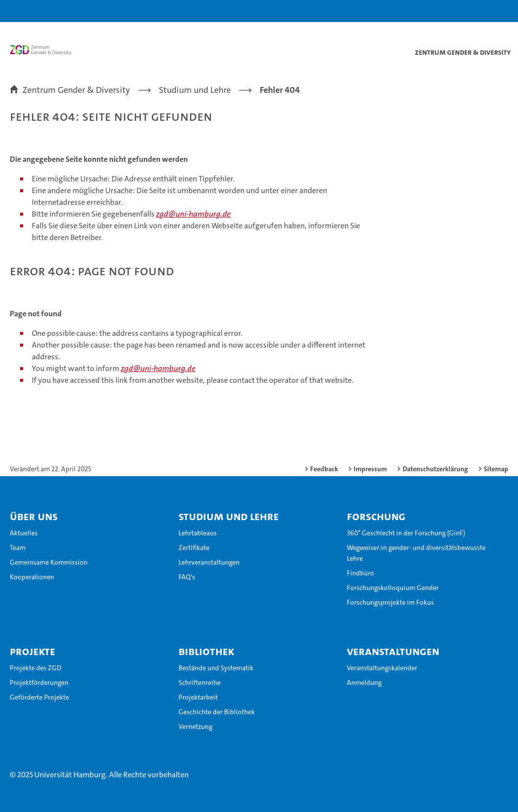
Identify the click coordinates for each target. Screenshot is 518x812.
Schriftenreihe (200, 682)
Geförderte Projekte (39, 697)
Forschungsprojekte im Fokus (390, 602)
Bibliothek (206, 651)
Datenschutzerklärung (435, 469)
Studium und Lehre (229, 516)
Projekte (33, 651)
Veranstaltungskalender (382, 668)
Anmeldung (364, 682)
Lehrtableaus (198, 533)
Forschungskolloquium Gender (393, 588)
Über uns (34, 516)
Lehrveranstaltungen (209, 562)
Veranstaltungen (393, 651)
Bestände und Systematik (216, 668)
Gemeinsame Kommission (49, 562)
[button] (480, 11)
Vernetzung (195, 726)
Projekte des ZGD (36, 668)
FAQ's (187, 577)
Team (18, 548)
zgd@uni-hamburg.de (193, 214)
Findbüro (360, 573)
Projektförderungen (39, 682)
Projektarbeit (198, 697)
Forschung (376, 516)
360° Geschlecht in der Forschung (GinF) (406, 533)
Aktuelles (24, 533)
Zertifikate (194, 548)
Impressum (370, 469)
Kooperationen (32, 577)
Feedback (324, 469)
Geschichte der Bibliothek (217, 712)
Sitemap (496, 469)
